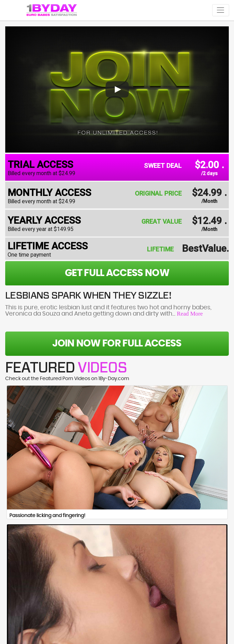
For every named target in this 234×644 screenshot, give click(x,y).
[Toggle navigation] (221, 10)
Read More (190, 314)
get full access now (117, 273)
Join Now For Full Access (117, 344)
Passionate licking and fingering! (47, 516)
